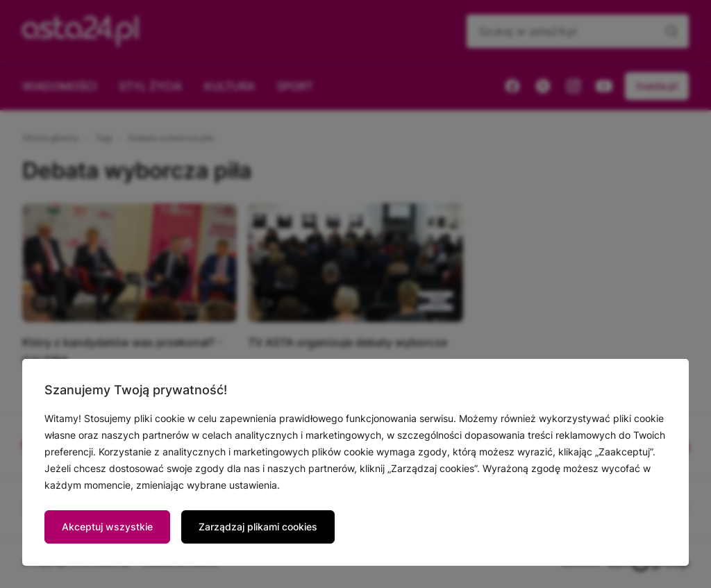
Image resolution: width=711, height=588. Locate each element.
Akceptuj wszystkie (107, 527)
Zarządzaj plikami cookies (258, 527)
